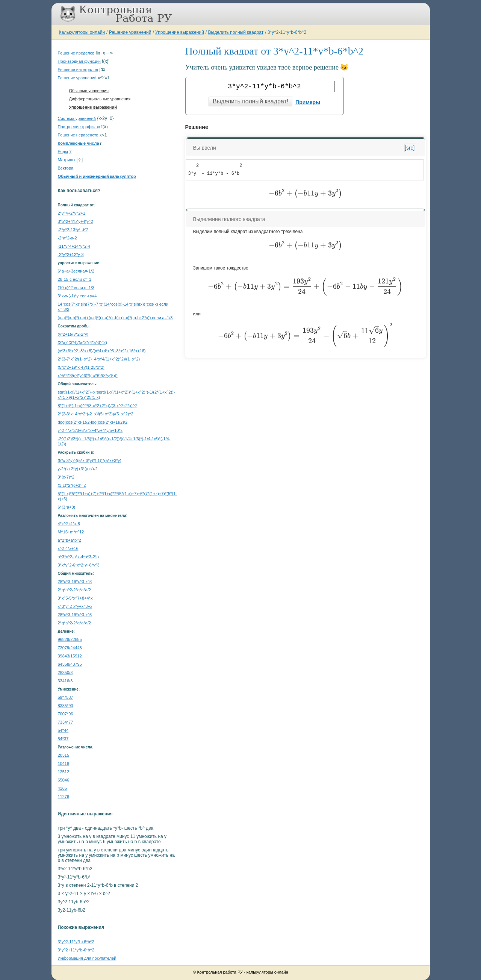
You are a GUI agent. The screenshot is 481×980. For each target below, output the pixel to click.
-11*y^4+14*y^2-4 (74, 246)
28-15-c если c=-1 (75, 279)
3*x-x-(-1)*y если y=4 (77, 296)
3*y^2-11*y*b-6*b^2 (287, 32)
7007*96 (66, 714)
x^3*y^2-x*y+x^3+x (75, 606)
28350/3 (65, 673)
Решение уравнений (130, 32)
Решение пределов (76, 53)
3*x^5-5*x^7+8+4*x (75, 598)
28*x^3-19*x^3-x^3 (75, 582)
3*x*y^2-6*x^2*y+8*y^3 (79, 565)
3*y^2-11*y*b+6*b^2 (76, 942)
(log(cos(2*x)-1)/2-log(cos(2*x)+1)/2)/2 (93, 422)
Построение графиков (79, 127)
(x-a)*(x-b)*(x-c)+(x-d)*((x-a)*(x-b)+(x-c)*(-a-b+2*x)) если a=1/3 (115, 318)
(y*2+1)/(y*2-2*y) (73, 334)
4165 (62, 788)
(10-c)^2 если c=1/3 (76, 288)
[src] (410, 148)
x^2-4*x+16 (68, 548)
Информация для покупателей (87, 958)
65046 (64, 780)
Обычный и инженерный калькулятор (97, 176)
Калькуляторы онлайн (82, 32)
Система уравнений (77, 118)
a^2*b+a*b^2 (70, 540)
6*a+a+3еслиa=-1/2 (76, 271)
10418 (64, 763)
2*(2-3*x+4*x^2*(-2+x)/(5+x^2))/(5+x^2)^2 (96, 414)
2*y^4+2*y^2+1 (72, 213)
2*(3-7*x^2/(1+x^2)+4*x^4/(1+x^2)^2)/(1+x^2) (99, 359)
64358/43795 (70, 664)
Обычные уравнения (89, 91)
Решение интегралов (78, 70)
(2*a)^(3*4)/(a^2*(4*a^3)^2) (82, 342)
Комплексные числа (79, 143)
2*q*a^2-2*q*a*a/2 (74, 590)
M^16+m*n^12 (71, 532)
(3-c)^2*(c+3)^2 (72, 485)
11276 (64, 797)
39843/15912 (70, 656)
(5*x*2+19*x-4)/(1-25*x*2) (81, 367)
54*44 (63, 730)
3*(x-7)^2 (66, 477)
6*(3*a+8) (67, 507)
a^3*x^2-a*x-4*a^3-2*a (79, 557)
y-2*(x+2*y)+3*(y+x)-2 (78, 469)
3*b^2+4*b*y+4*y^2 (76, 221)
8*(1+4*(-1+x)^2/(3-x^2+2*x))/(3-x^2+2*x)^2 (98, 406)
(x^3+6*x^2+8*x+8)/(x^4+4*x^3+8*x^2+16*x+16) (102, 351)
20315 (64, 755)
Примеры (308, 102)
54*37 (63, 739)
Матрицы (67, 160)
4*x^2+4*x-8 (69, 524)
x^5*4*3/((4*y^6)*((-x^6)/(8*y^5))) (88, 376)
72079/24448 (70, 648)
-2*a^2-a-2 (67, 238)
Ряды (63, 151)
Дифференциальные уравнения (100, 99)
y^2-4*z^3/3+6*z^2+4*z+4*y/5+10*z (90, 430)
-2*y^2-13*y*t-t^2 (73, 230)
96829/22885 (70, 639)
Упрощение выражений (180, 32)
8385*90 (66, 706)
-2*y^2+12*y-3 (71, 254)
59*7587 (66, 697)
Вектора (66, 168)
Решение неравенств (78, 135)
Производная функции (79, 61)
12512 (64, 772)
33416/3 (65, 681)
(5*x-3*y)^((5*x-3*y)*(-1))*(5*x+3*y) (90, 460)
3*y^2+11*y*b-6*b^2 (76, 950)
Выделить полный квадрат (236, 32)
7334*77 (66, 722)
